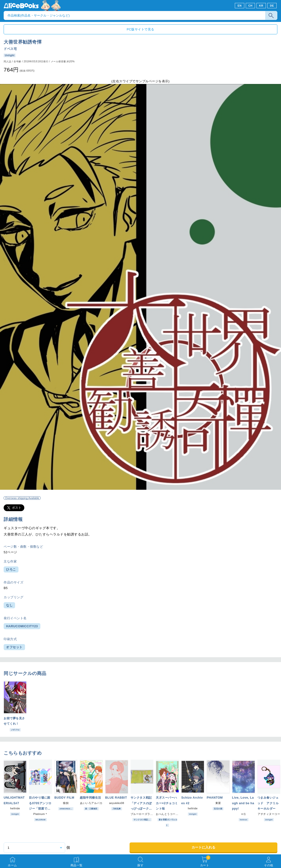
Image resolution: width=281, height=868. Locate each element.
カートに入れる (203, 847)
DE (272, 6)
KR (261, 6)
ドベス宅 (10, 49)
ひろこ (11, 569)
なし (9, 605)
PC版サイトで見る (140, 29)
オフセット (14, 647)
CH (250, 6)
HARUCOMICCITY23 (22, 626)
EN (240, 6)
